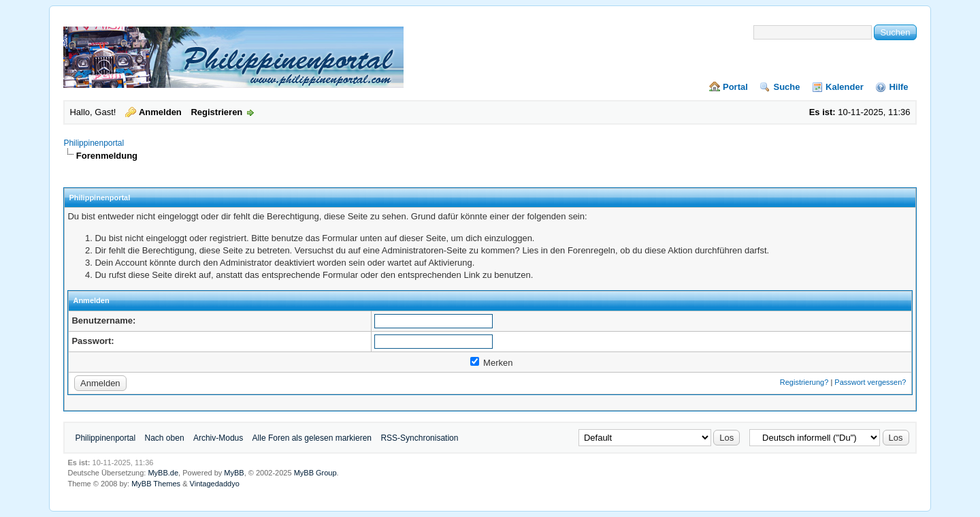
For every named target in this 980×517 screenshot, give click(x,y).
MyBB (234, 473)
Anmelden (160, 112)
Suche (786, 87)
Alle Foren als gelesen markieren (312, 438)
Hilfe (898, 87)
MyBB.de (163, 473)
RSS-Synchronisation (419, 438)
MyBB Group (315, 473)
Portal (735, 87)
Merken (492, 363)
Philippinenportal (94, 143)
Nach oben (165, 438)
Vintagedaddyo (215, 484)
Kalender (845, 87)
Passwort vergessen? (870, 382)
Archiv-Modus (218, 438)
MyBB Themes (156, 484)
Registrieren (216, 112)
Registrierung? (804, 382)
